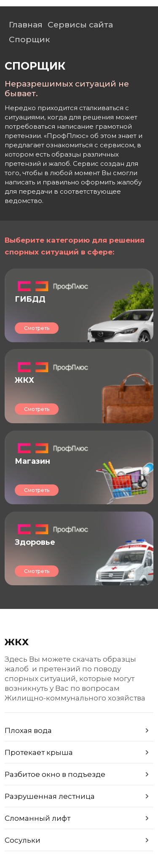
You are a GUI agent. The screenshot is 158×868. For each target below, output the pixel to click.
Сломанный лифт (37, 818)
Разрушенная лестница (50, 796)
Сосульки (23, 840)
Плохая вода (28, 730)
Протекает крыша (39, 752)
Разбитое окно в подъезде (55, 774)
